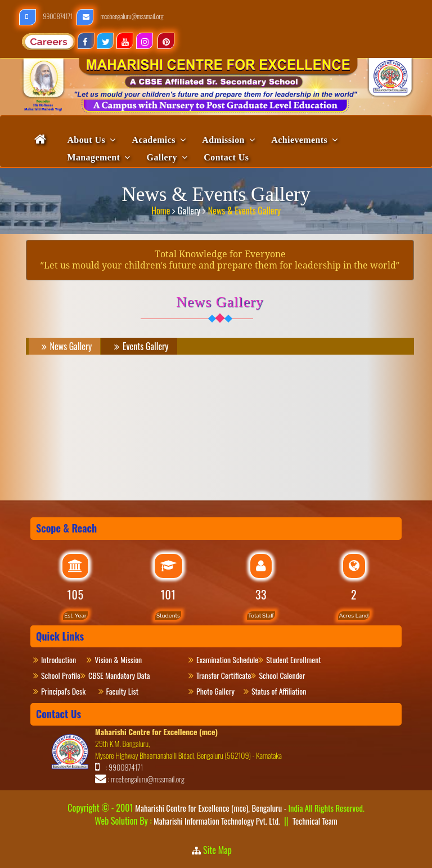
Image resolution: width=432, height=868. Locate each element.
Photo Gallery (220, 691)
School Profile (61, 675)
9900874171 (46, 16)
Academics (153, 140)
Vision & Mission (123, 659)
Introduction (64, 659)
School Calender (282, 675)
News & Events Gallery (244, 208)
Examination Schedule (227, 659)
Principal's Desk (70, 691)
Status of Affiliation (279, 691)
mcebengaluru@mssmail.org (120, 16)
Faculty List (122, 691)
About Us (86, 140)
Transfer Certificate (224, 675)
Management (93, 157)
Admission (223, 140)
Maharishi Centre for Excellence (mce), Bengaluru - (249, 808)
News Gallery (65, 346)
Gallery (162, 157)
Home (162, 208)
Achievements (299, 140)
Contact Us (226, 157)
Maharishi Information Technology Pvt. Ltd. (216, 821)
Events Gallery (139, 346)
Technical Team (315, 821)
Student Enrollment (293, 659)
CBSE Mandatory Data (119, 675)
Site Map (221, 850)
